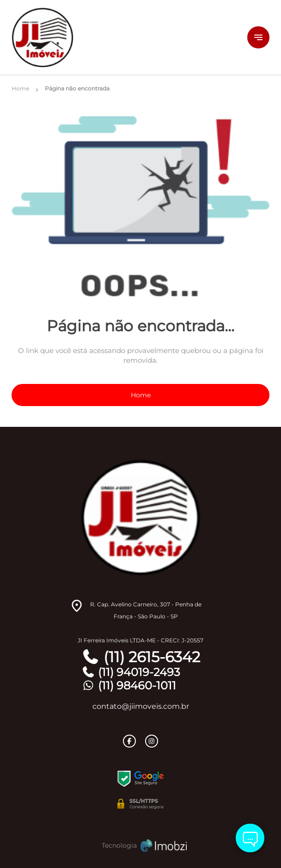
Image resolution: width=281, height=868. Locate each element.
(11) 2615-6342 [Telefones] (141, 657)
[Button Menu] (258, 37)
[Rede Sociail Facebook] (129, 741)
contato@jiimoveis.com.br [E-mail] (141, 706)
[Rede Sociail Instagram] (152, 741)
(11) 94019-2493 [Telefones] (131, 672)
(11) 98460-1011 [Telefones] (129, 685)
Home (141, 395)
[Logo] (108, 37)
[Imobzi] (140, 846)
